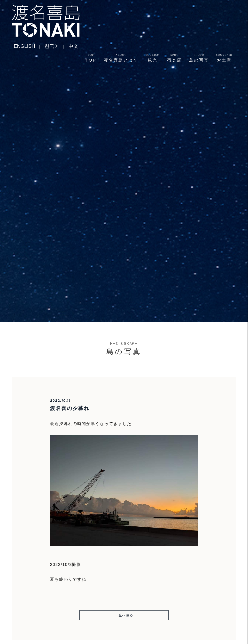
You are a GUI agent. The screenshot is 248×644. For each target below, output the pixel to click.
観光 (153, 58)
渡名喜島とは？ (121, 58)
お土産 (224, 58)
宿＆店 (174, 58)
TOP (91, 58)
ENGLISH (24, 46)
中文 (73, 46)
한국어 (52, 46)
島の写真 (199, 58)
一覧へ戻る (124, 615)
